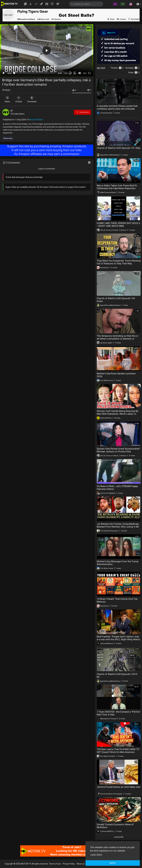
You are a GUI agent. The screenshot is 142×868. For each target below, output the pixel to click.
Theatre (114, 68)
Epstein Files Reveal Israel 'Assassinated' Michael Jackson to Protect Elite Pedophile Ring (118, 451)
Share (7, 99)
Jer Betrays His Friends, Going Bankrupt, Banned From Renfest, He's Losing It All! (118, 525)
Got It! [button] (113, 863)
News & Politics (36, 120)
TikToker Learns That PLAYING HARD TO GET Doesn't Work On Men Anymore (118, 751)
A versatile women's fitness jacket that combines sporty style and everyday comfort (117, 109)
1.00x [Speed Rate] (66, 73)
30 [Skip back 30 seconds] (70, 73)
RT (12, 111)
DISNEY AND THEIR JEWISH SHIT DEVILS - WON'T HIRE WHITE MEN (118, 225)
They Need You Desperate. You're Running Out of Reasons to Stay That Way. (119, 262)
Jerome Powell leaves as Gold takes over (119, 787)
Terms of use (55, 864)
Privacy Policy (69, 864)
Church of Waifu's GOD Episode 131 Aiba (118, 148)
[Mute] (80, 73)
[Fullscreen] (89, 73)
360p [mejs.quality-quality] (85, 73)
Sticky (131, 72)
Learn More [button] (96, 855)
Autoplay (129, 68)
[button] (131, 4)
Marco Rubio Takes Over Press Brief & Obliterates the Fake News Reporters (117, 187)
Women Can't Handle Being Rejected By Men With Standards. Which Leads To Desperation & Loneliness (118, 414)
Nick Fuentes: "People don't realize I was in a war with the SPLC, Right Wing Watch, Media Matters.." (119, 639)
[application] (47, 50)
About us (81, 864)
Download (32, 99)
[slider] (35, 73)
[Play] (4, 73)
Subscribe (82, 112)
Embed (19, 99)
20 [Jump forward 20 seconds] (75, 73)
